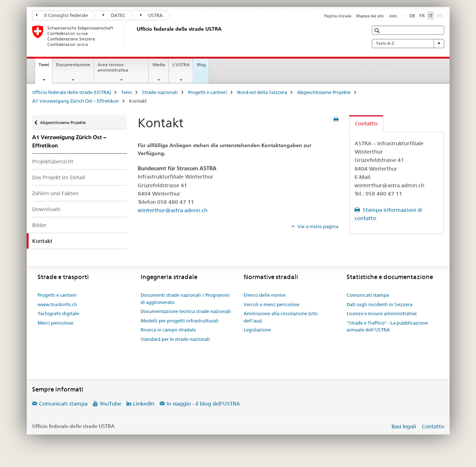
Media (159, 65)
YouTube (110, 404)
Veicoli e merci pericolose (271, 304)
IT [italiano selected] (431, 16)
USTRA (152, 15)
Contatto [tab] (366, 123)
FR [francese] (422, 16)
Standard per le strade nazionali (175, 339)
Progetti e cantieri (207, 92)
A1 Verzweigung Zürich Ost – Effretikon (76, 101)
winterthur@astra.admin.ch (173, 210)
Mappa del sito (370, 16)
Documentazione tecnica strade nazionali (186, 311)
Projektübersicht (53, 161)
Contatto (433, 426)
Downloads (46, 209)
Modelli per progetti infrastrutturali (180, 321)
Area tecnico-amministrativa (113, 67)
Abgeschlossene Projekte (324, 92)
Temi (45, 67)
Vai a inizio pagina (317, 226)
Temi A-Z (408, 43)
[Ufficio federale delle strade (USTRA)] (135, 36)
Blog (201, 65)
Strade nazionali (160, 92)
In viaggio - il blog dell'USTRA (203, 404)
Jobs (393, 16)
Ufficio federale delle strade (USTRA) (72, 92)
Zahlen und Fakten (55, 193)
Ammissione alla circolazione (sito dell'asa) (281, 317)
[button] (378, 31)
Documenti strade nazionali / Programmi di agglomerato (185, 299)
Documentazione (73, 65)
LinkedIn (144, 404)
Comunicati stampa (368, 295)
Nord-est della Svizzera (262, 92)
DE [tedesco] (412, 16)
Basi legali (404, 426)
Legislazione (257, 330)
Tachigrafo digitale (58, 313)
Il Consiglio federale (62, 15)
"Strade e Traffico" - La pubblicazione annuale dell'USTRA (387, 326)
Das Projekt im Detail (59, 177)
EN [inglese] (440, 15)
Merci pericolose (55, 323)
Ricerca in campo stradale (168, 330)
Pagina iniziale (338, 16)
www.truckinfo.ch (57, 304)
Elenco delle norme (265, 295)
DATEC (114, 15)
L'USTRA (181, 65)
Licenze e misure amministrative (382, 313)
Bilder (39, 225)
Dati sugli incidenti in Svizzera (379, 304)
